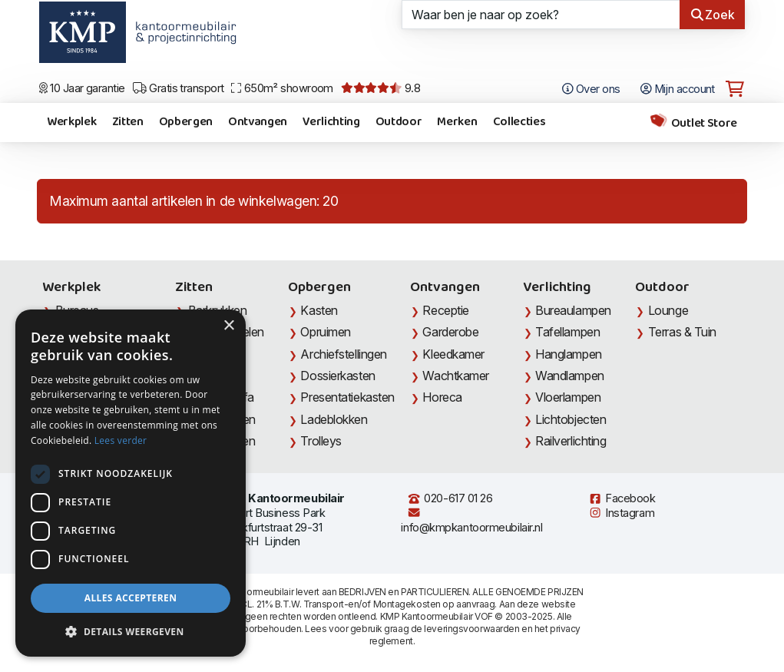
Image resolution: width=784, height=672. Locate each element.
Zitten (128, 122)
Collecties (519, 122)
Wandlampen (570, 376)
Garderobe (450, 332)
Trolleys (321, 441)
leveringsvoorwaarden (471, 629)
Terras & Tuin (682, 332)
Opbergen (186, 122)
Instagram (621, 513)
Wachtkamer (456, 376)
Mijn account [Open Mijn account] (678, 89)
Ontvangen (258, 122)
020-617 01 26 (450, 498)
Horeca (442, 397)
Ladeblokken (334, 419)
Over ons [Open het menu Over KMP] (591, 89)
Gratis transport (179, 88)
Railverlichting (571, 441)
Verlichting (331, 122)
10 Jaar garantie (82, 88)
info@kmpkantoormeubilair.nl (471, 520)
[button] (131, 632)
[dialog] (131, 483)
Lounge (668, 310)
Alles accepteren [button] (131, 598)
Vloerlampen (568, 397)
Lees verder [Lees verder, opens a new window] (121, 440)
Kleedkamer (453, 354)
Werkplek (71, 122)
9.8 (380, 88)
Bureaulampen (573, 310)
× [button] (228, 326)
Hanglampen (569, 354)
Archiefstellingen (343, 354)
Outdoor (399, 122)
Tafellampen (567, 332)
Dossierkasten (337, 376)
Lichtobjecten (571, 419)
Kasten (319, 310)
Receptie (445, 310)
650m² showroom (282, 88)
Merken (457, 122)
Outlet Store (693, 123)
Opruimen (325, 332)
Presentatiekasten (347, 397)
